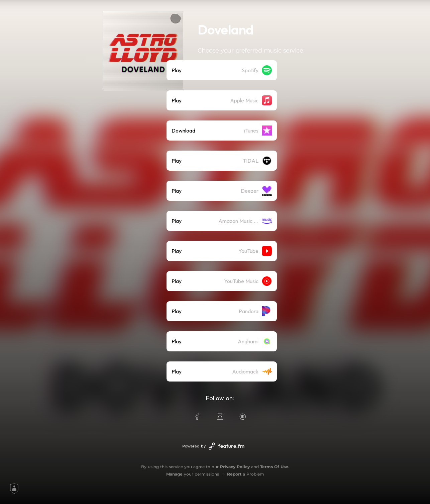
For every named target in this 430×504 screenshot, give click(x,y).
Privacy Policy (235, 467)
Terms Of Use (274, 467)
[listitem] (222, 70)
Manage (174, 474)
